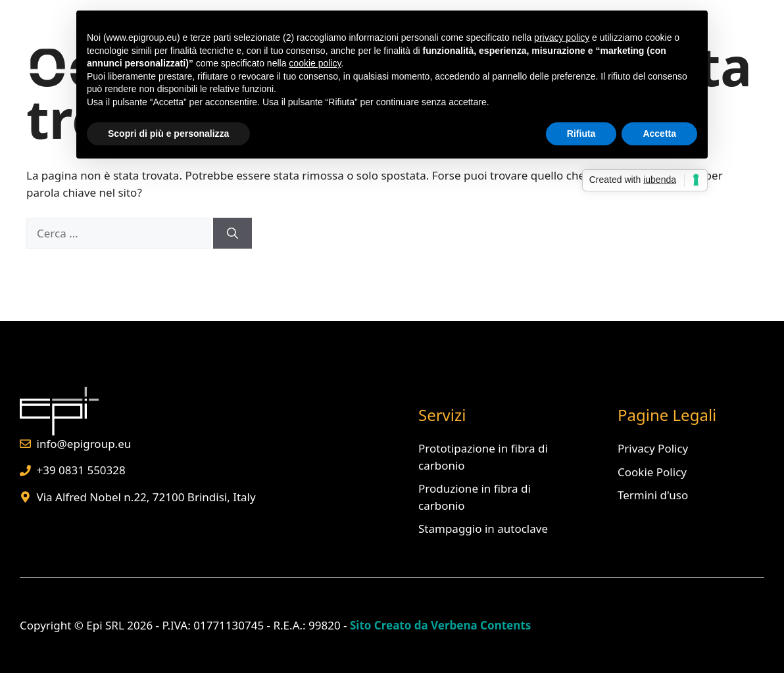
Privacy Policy (653, 448)
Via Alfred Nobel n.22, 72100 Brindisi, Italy (146, 497)
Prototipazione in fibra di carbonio (483, 457)
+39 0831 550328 (81, 470)
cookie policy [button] (315, 63)
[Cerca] (233, 234)
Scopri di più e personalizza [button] (168, 134)
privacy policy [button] (562, 37)
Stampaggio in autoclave (483, 529)
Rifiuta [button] (581, 134)
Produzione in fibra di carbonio (475, 497)
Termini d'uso (653, 495)
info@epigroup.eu (84, 444)
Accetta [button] (659, 134)
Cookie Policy (652, 472)
